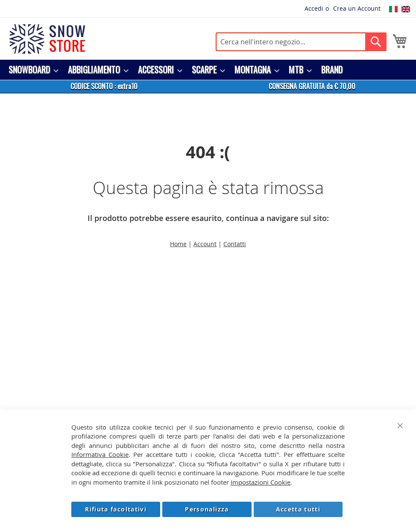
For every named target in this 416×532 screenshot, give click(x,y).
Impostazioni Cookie (261, 482)
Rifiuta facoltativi (116, 509)
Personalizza (207, 509)
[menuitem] (31, 70)
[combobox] (301, 42)
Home (178, 244)
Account (205, 244)
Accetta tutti (298, 509)
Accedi (314, 8)
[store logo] (47, 39)
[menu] (208, 70)
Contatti (235, 244)
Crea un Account (357, 8)
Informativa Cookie (100, 454)
